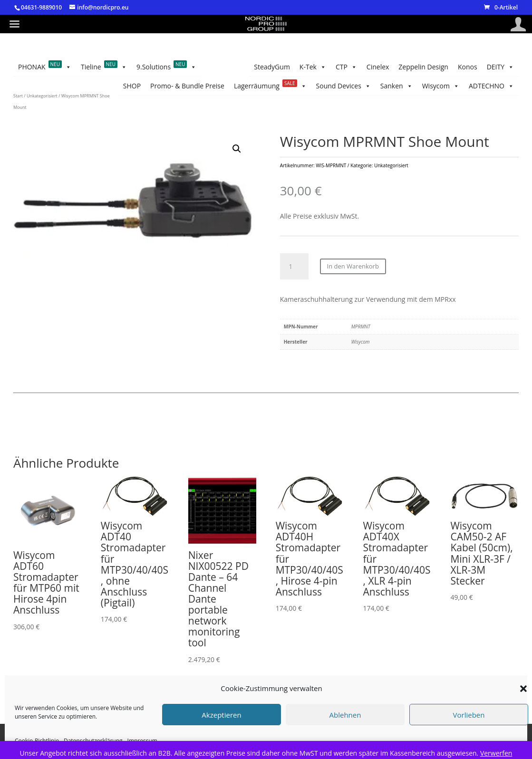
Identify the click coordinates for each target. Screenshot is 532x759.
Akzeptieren (221, 715)
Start (18, 115)
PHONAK (45, 86)
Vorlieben (469, 715)
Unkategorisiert (42, 115)
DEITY (349, 86)
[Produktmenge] (294, 274)
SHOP (505, 67)
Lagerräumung (367, 67)
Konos (382, 86)
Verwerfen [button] (496, 753)
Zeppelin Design (426, 86)
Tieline (104, 86)
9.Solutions (167, 86)
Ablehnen (345, 715)
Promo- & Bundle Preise (450, 67)
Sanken (241, 67)
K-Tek (55, 67)
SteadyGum (96, 67)
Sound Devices (294, 67)
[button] (523, 689)
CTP (503, 86)
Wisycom (196, 67)
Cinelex (472, 86)
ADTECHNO (146, 67)
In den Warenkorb (353, 274)
